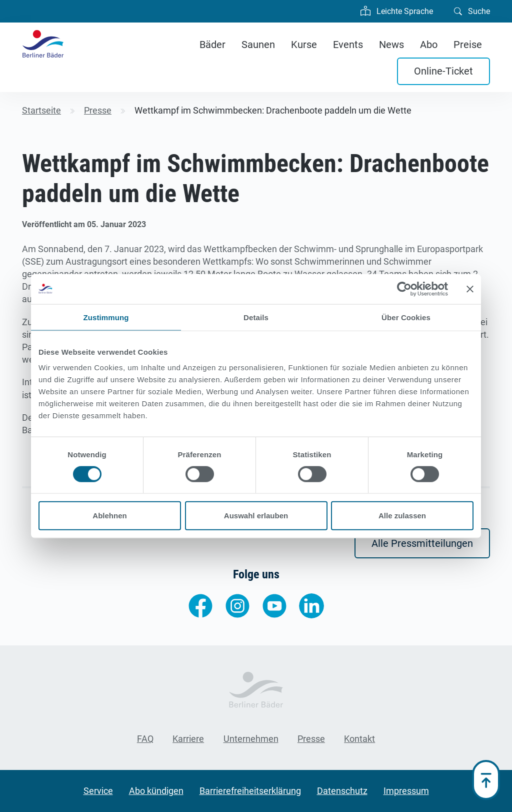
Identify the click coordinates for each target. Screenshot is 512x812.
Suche (472, 11)
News (391, 45)
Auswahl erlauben (256, 516)
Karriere (188, 739)
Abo (429, 45)
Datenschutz (342, 791)
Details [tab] (256, 317)
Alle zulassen (402, 516)
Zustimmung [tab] (106, 317)
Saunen (258, 45)
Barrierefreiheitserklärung (250, 791)
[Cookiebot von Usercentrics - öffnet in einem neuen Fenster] (404, 289)
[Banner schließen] (470, 289)
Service (98, 791)
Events (348, 45)
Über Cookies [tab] (406, 317)
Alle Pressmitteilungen (422, 543)
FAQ (145, 739)
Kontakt (359, 739)
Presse (311, 739)
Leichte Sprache (397, 10)
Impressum (406, 791)
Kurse (304, 45)
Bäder (212, 45)
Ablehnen (109, 516)
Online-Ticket (443, 71)
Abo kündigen (156, 791)
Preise (468, 45)
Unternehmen (251, 739)
